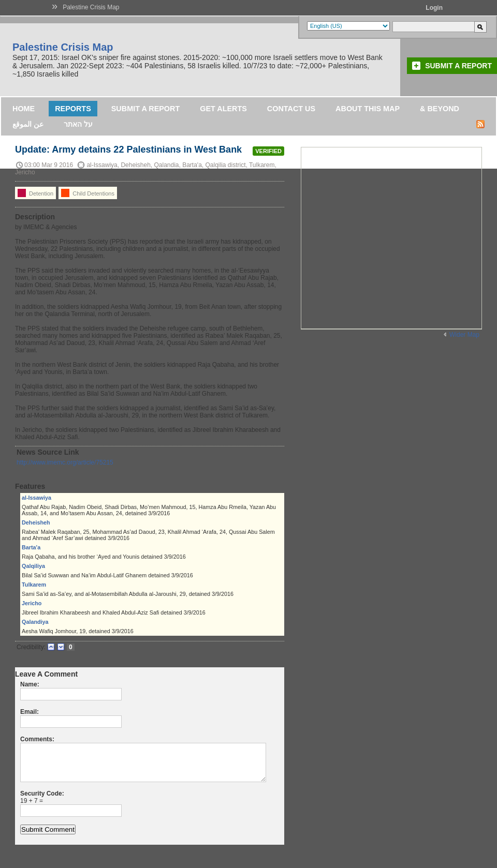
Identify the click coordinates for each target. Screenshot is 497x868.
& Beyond (440, 109)
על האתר (78, 124)
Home (24, 109)
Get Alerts (223, 109)
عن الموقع (28, 124)
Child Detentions (88, 193)
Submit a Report (458, 66)
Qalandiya (35, 622)
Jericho (32, 603)
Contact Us (291, 109)
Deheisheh (36, 522)
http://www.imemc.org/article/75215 (65, 462)
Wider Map (464, 335)
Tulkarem (34, 585)
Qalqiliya (33, 566)
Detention (35, 193)
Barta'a (31, 547)
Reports (73, 109)
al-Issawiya (36, 498)
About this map (368, 109)
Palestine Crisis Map (91, 7)
